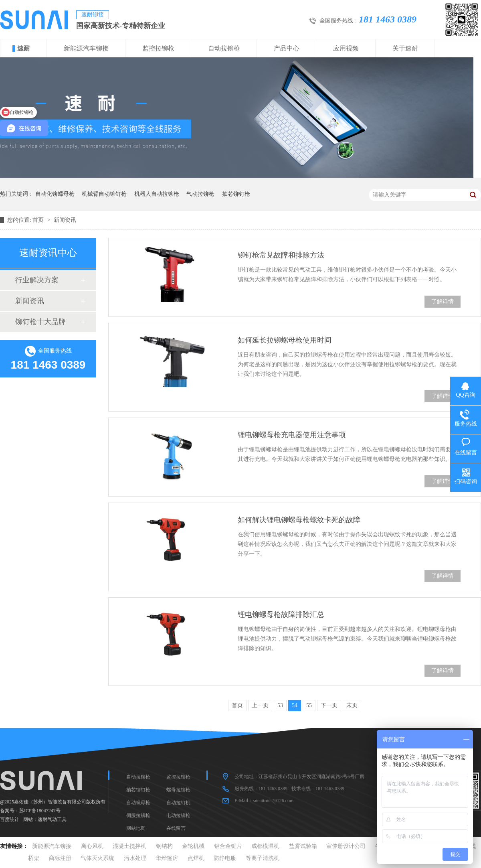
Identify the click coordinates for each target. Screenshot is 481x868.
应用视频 (346, 48)
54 (295, 705)
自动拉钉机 (178, 803)
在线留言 (176, 828)
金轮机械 (193, 846)
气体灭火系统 (97, 858)
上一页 (260, 705)
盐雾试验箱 (303, 846)
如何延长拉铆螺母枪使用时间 (285, 340)
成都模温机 (265, 846)
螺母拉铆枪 (178, 790)
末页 (352, 705)
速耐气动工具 (52, 819)
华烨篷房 (167, 858)
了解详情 (443, 301)
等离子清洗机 (263, 858)
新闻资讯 (65, 220)
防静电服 (225, 858)
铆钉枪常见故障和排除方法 (281, 255)
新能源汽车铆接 (86, 48)
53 (280, 705)
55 (309, 705)
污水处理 (135, 858)
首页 (39, 220)
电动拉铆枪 (178, 815)
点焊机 (196, 858)
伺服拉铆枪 (138, 815)
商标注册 (60, 858)
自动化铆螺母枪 (55, 194)
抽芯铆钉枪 (236, 194)
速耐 (24, 48)
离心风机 (92, 846)
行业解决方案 (37, 280)
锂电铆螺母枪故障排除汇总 (281, 614)
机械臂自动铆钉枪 (104, 194)
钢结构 (164, 846)
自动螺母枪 (138, 803)
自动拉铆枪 (224, 48)
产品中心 (287, 48)
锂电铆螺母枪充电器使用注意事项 (292, 435)
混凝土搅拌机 (129, 846)
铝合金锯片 (228, 846)
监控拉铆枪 (158, 48)
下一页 (329, 705)
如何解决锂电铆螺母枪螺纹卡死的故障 (299, 520)
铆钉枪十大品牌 (40, 322)
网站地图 (136, 828)
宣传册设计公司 (346, 846)
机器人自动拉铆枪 (157, 194)
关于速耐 (405, 48)
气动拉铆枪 (200, 194)
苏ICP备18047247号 (40, 811)
